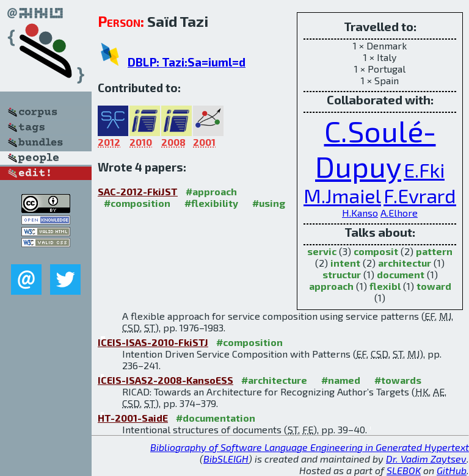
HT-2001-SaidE (133, 418)
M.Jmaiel (342, 195)
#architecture (274, 380)
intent (345, 263)
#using (269, 203)
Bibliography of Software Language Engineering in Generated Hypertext (310, 447)
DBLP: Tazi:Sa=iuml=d (187, 62)
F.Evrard (420, 195)
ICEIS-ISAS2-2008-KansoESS (165, 380)
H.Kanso (360, 213)
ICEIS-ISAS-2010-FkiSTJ (153, 342)
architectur (405, 263)
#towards (398, 380)
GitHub (452, 470)
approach (331, 286)
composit (376, 251)
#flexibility (211, 203)
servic (322, 251)
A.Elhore (399, 213)
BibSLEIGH (226, 459)
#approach (211, 191)
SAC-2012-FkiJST (138, 191)
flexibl (385, 286)
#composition (137, 203)
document (401, 274)
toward (434, 286)
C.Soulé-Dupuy (376, 148)
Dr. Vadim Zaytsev (426, 459)
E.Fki (424, 170)
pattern (434, 251)
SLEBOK (404, 470)
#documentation (216, 418)
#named (341, 380)
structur (342, 274)
